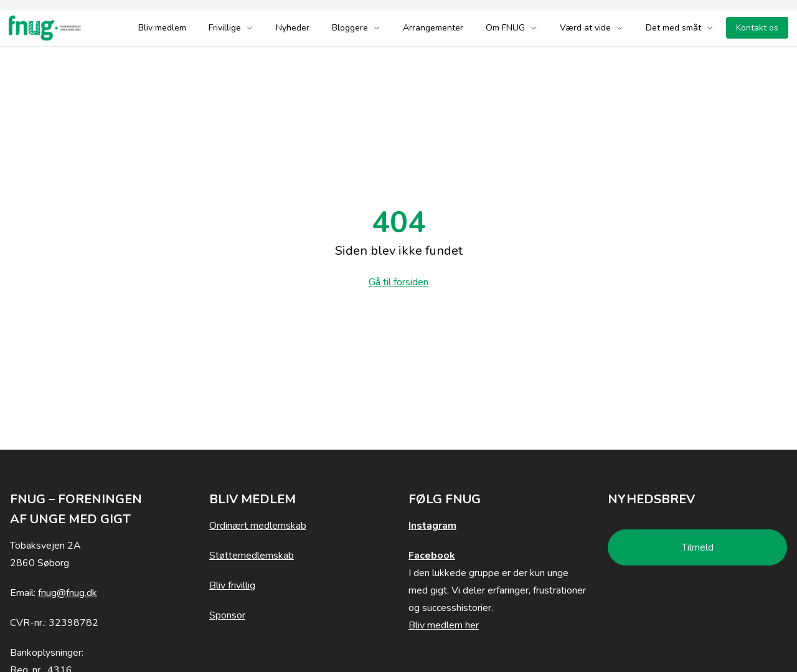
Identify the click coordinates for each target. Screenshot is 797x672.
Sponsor (227, 615)
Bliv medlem (162, 28)
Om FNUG (512, 28)
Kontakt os (757, 28)
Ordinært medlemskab (258, 526)
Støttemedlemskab (252, 556)
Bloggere (356, 28)
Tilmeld (698, 547)
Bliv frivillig (232, 585)
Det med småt (680, 28)
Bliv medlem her (444, 625)
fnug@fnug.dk (68, 593)
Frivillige (231, 28)
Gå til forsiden (398, 282)
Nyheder (293, 28)
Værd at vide (592, 28)
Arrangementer (433, 28)
